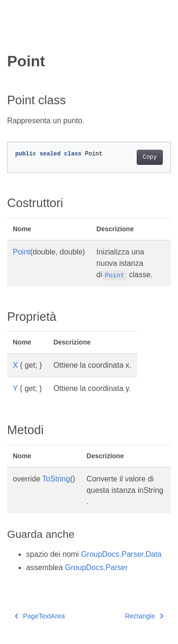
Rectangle (144, 616)
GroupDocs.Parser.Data (122, 554)
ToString (56, 479)
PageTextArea (40, 616)
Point (21, 252)
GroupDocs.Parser (97, 567)
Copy (150, 157)
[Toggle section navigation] (15, 36)
